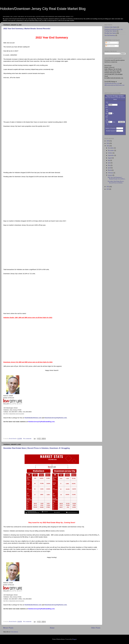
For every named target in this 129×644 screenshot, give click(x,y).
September (111, 155)
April (109, 168)
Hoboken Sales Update (111, 27)
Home (52, 628)
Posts (108, 43)
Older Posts (96, 628)
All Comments (110, 46)
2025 (108, 141)
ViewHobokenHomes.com (33, 418)
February (111, 173)
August (110, 158)
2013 (108, 189)
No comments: (28, 439)
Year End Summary (110, 35)
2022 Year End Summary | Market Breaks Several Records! (27, 29)
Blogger (74, 639)
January (110, 175)
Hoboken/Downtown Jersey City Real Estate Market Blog (43, 9)
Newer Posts (8, 628)
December (111, 148)
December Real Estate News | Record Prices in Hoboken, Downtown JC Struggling (37, 448)
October (110, 153)
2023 (108, 146)
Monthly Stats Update (110, 33)
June (109, 163)
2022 (108, 187)
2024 (108, 143)
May (109, 165)
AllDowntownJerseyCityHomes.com (114, 85)
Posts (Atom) (14, 632)
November (111, 151)
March (110, 170)
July (109, 160)
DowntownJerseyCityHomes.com (56, 418)
